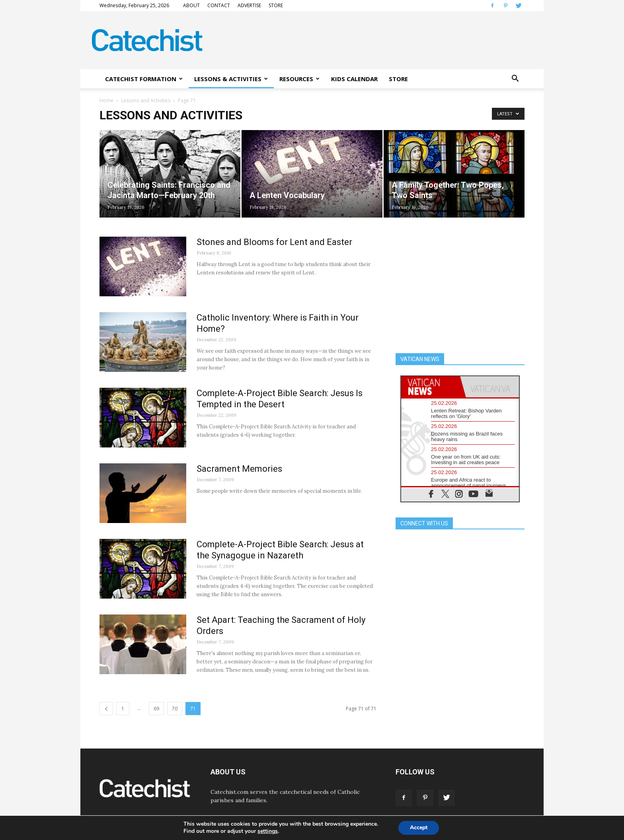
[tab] (431, 387)
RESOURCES (299, 79)
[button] (515, 79)
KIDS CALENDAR (354, 79)
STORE (276, 5)
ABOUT (191, 5)
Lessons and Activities (146, 100)
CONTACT (219, 5)
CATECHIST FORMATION (144, 79)
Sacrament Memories (239, 469)
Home (106, 100)
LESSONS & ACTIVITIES (231, 79)
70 (175, 709)
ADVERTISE (249, 5)
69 (156, 709)
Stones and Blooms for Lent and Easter (274, 242)
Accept (419, 827)
